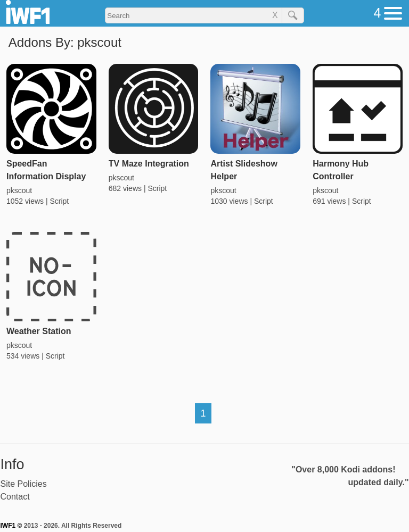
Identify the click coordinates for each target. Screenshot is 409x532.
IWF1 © (11, 526)
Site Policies (24, 484)
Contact (15, 497)
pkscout (19, 190)
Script (59, 201)
